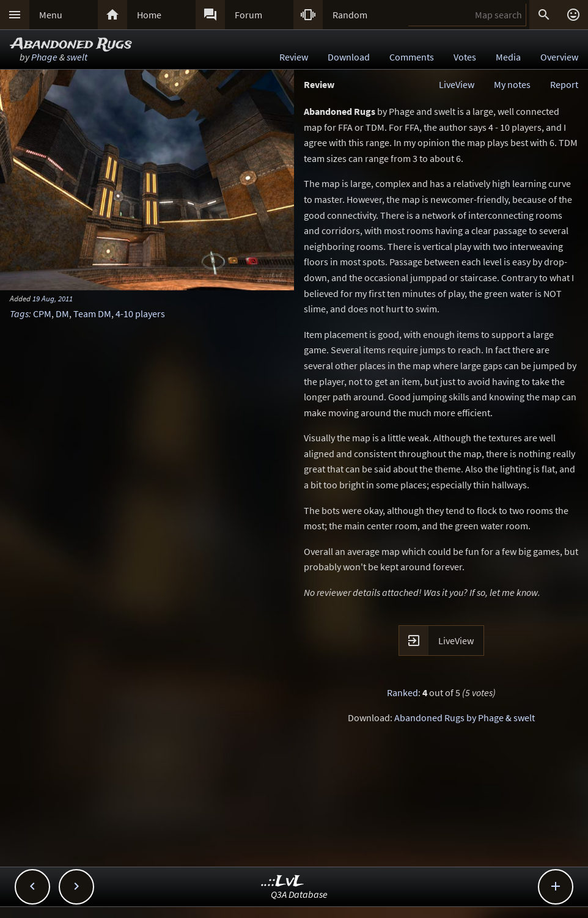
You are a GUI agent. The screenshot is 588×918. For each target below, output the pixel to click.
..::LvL (283, 882)
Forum (248, 15)
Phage (44, 57)
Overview (559, 57)
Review (294, 57)
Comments (412, 57)
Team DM (92, 314)
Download (349, 57)
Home (149, 15)
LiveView (457, 84)
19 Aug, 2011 (53, 298)
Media (508, 57)
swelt (77, 57)
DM (62, 314)
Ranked (402, 692)
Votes (465, 57)
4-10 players (140, 314)
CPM (42, 314)
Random (350, 15)
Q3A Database (299, 894)
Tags (19, 314)
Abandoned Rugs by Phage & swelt (465, 718)
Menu (51, 15)
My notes (512, 84)
